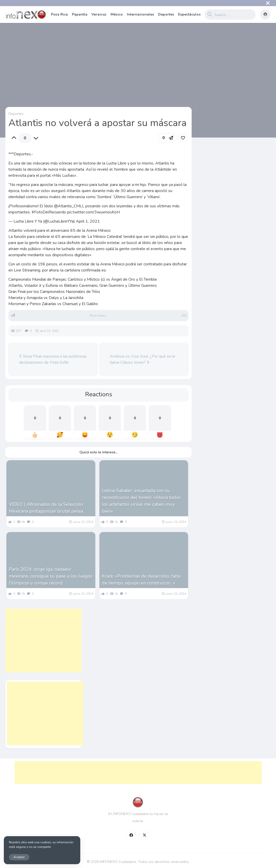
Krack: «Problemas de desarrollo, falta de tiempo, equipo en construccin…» (141, 580)
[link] (183, 138)
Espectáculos (189, 14)
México (117, 14)
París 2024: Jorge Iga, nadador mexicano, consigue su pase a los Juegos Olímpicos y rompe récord (51, 576)
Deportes (166, 14)
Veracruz (99, 14)
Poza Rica (59, 14)
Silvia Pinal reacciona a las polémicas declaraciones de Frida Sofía (53, 359)
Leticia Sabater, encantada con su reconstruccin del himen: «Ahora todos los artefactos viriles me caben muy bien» (141, 501)
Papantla (80, 14)
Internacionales (140, 14)
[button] (167, 138)
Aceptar (19, 857)
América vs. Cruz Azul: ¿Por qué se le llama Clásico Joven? (143, 359)
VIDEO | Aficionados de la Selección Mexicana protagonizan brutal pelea (46, 508)
